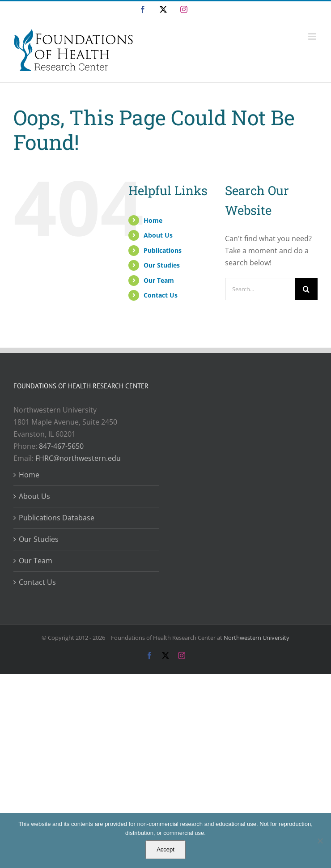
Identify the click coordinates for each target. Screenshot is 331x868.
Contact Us (161, 295)
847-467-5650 (61, 446)
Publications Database (57, 518)
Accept (165, 849)
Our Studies (162, 265)
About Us (158, 235)
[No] (320, 841)
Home (153, 220)
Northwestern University (257, 638)
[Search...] (260, 289)
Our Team (159, 280)
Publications (163, 250)
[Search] (306, 289)
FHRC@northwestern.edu (78, 458)
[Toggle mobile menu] (313, 36)
